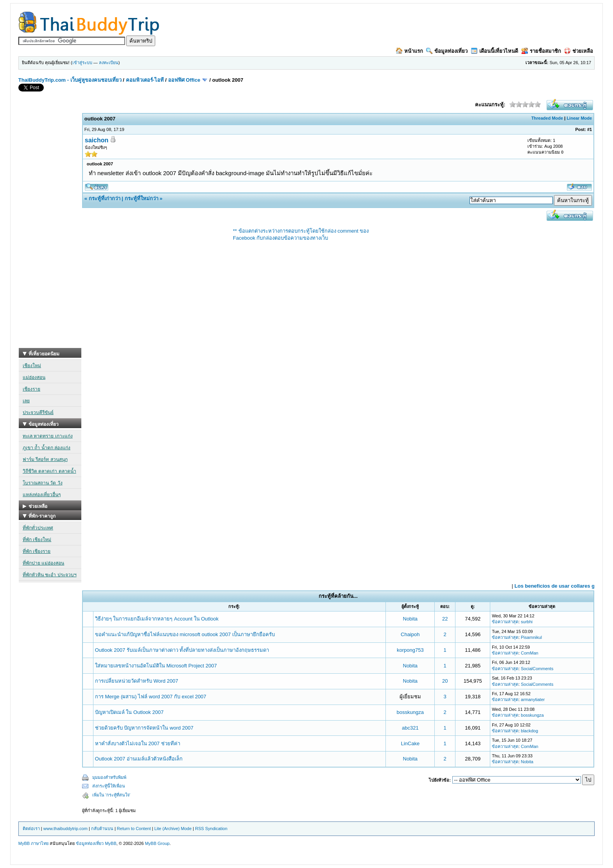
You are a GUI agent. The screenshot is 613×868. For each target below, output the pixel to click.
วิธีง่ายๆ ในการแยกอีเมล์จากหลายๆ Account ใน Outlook (157, 619)
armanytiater (533, 699)
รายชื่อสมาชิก (541, 51)
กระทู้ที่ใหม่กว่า (142, 198)
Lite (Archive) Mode (173, 829)
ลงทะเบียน (109, 63)
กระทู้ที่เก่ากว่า (105, 198)
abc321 (410, 728)
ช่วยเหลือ (579, 51)
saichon (97, 140)
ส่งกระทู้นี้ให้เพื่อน (109, 786)
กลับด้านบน (102, 829)
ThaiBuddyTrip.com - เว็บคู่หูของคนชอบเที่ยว (70, 80)
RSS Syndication (211, 829)
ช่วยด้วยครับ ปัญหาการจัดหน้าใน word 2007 (144, 728)
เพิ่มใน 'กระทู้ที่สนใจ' (111, 795)
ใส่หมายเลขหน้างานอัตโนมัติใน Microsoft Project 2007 (156, 666)
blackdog (529, 731)
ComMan (530, 653)
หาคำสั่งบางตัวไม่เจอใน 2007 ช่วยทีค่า (138, 743)
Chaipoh (410, 634)
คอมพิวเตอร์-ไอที (145, 80)
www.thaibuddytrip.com (65, 829)
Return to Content (134, 829)
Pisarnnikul (531, 637)
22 (445, 619)
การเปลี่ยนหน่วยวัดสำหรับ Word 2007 (137, 681)
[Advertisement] (50, 231)
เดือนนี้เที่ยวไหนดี (495, 51)
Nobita (410, 619)
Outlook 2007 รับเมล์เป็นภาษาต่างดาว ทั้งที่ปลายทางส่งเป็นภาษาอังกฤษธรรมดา (182, 650)
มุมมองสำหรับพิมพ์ (109, 777)
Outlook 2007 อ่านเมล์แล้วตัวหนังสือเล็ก (139, 759)
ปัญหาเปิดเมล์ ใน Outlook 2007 (129, 712)
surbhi (527, 622)
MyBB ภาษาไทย (33, 843)
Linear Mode (579, 118)
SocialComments (537, 669)
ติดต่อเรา (31, 829)
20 (445, 681)
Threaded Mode (547, 118)
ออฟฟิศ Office (184, 80)
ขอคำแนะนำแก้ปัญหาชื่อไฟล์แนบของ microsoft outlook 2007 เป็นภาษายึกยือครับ (185, 634)
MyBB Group (157, 843)
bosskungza (410, 712)
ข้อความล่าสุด (505, 622)
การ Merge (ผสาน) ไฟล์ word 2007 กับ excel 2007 (151, 697)
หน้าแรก (410, 51)
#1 (590, 129)
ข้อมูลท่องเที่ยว (447, 51)
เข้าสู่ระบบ (82, 63)
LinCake (410, 743)
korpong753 (410, 650)
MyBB (110, 843)
